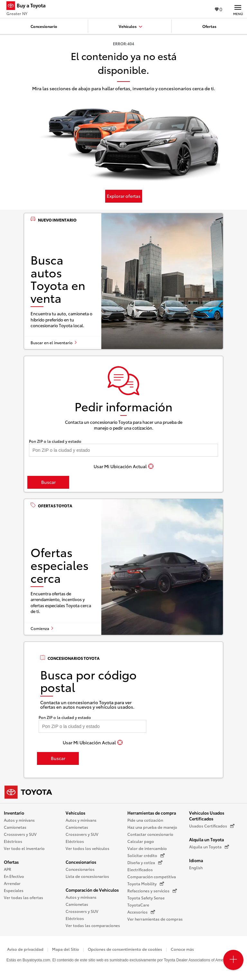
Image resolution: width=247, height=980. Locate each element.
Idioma (196, 860)
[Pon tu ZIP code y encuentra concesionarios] (123, 450)
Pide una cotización (145, 820)
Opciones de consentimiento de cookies (125, 949)
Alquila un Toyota (206, 839)
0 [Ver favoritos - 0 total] (219, 9)
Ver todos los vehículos (87, 848)
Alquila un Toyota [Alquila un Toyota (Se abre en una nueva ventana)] (209, 847)
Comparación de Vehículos (92, 890)
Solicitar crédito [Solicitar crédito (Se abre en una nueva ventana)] (146, 855)
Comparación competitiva (152, 876)
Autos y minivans (19, 820)
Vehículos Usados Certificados (207, 816)
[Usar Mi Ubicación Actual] (123, 466)
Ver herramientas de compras (155, 919)
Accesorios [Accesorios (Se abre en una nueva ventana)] (141, 912)
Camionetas (15, 827)
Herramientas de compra (152, 813)
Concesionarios (81, 862)
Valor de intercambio (147, 848)
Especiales (14, 890)
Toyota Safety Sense (146, 898)
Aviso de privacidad (25, 949)
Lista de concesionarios (87, 876)
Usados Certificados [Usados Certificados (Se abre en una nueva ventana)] (212, 826)
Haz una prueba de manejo (152, 827)
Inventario (14, 813)
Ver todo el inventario (24, 848)
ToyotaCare (138, 905)
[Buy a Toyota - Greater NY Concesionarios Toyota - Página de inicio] (29, 6)
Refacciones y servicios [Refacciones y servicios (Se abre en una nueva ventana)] (152, 891)
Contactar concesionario (150, 834)
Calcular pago (141, 841)
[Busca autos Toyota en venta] (123, 281)
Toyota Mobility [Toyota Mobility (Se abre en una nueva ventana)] (146, 884)
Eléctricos (13, 841)
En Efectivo (14, 876)
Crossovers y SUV (20, 834)
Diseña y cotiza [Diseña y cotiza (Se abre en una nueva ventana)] (145, 862)
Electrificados (140, 869)
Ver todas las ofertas (23, 897)
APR (8, 869)
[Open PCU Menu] (233, 960)
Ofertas (11, 862)
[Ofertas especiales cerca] (123, 567)
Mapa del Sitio (66, 949)
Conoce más (182, 949)
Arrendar (12, 883)
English (196, 867)
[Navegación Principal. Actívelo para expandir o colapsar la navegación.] (238, 9)
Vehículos (75, 813)
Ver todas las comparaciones (93, 925)
